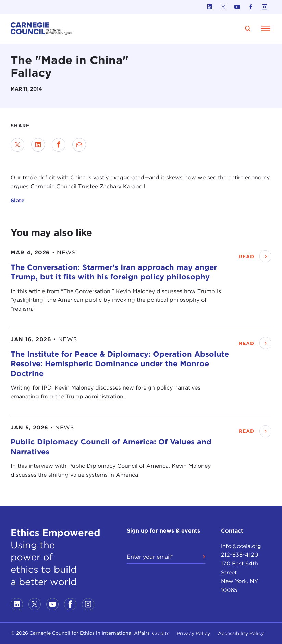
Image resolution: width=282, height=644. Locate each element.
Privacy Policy (193, 633)
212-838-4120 (240, 555)
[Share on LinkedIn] (38, 145)
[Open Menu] (266, 28)
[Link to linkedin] (210, 7)
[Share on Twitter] (17, 145)
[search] (248, 29)
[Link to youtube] (237, 7)
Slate (18, 200)
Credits (161, 633)
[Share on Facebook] (59, 145)
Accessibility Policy (241, 633)
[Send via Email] (79, 145)
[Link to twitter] (223, 7)
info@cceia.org (241, 546)
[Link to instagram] (265, 7)
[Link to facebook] (251, 7)
